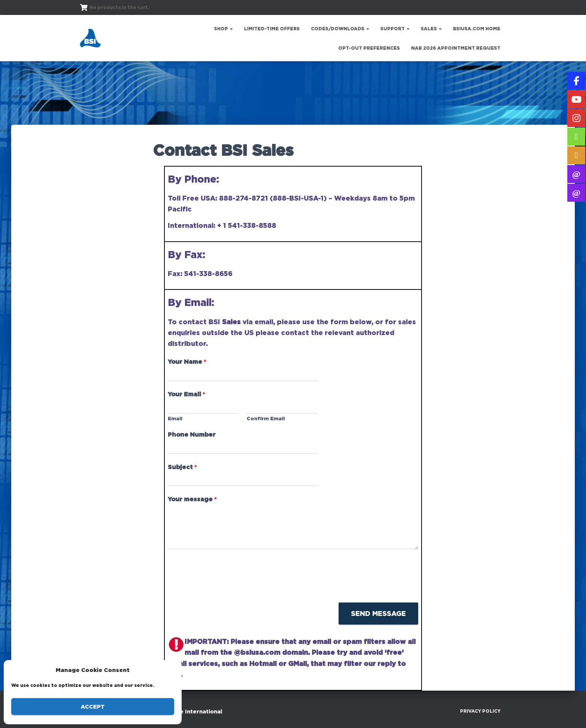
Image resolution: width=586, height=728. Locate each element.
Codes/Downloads (340, 29)
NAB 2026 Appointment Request (456, 48)
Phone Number (192, 434)
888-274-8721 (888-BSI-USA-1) (273, 198)
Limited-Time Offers (272, 29)
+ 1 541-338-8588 (247, 225)
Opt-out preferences (369, 48)
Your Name (187, 362)
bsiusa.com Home (477, 29)
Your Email (186, 394)
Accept (93, 707)
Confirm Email (266, 418)
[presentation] (225, 590)
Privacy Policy (480, 711)
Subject (182, 467)
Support (395, 29)
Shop (223, 29)
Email (175, 418)
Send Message (378, 613)
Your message (192, 499)
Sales (431, 29)
